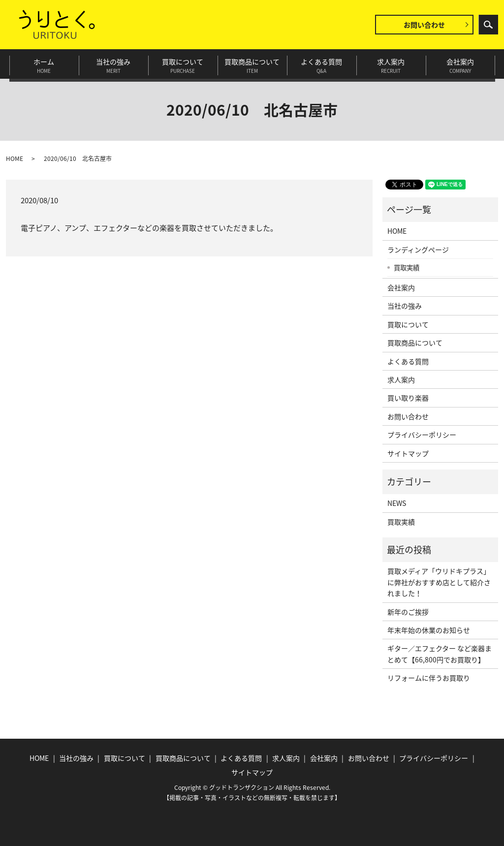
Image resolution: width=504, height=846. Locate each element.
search (488, 25)
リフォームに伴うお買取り (429, 678)
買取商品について (252, 64)
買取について (183, 64)
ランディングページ (418, 250)
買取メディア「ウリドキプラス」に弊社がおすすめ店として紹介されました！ (439, 582)
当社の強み (113, 64)
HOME (15, 158)
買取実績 (407, 267)
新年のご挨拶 (408, 612)
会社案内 (460, 64)
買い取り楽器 (408, 398)
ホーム (44, 64)
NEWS (397, 503)
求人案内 (391, 64)
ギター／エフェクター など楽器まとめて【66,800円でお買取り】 (440, 654)
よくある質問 (322, 64)
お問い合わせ (424, 25)
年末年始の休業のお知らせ (429, 630)
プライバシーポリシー (422, 435)
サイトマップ (408, 453)
